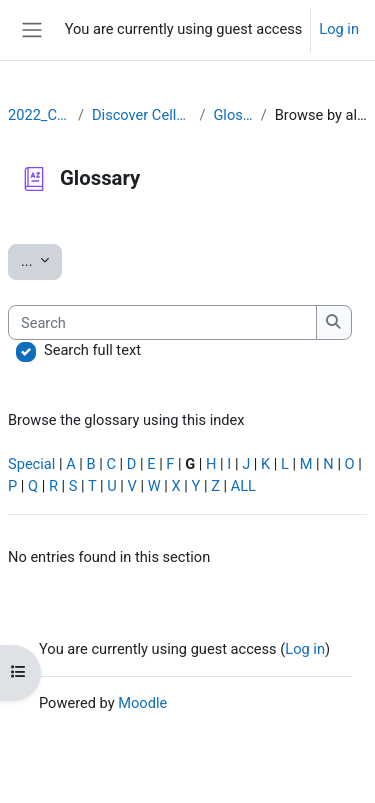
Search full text (92, 350)
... (41, 260)
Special (31, 464)
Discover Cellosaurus (141, 115)
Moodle (142, 703)
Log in (339, 29)
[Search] (162, 323)
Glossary (232, 115)
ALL (243, 486)
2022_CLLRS (39, 115)
